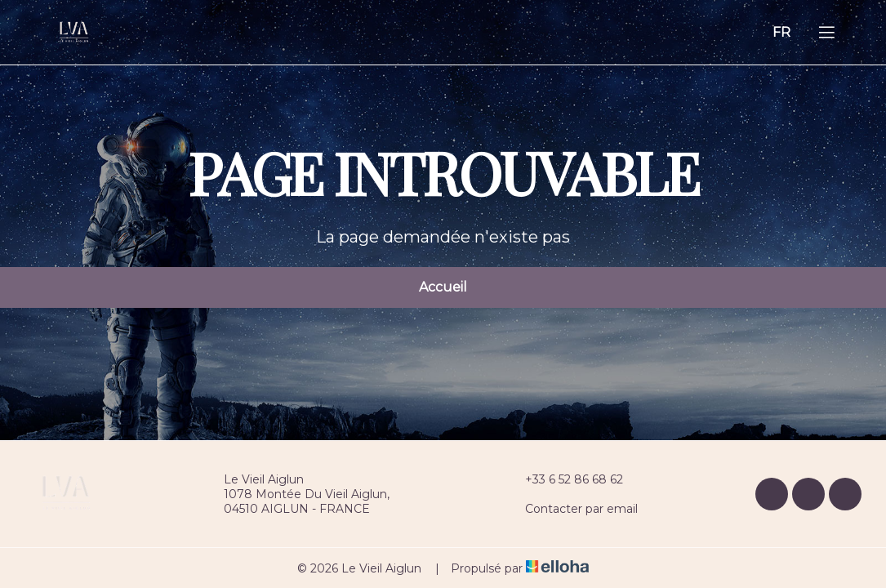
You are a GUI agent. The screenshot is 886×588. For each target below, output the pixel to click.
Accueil (443, 287)
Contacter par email (572, 509)
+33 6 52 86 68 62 (565, 479)
